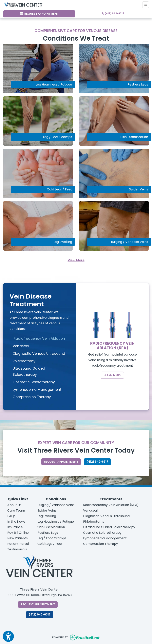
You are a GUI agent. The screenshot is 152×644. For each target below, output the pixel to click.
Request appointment (62, 462)
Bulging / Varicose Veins (56, 505)
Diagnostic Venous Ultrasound (106, 516)
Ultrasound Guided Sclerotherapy (109, 527)
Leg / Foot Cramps (52, 538)
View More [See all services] (76, 260)
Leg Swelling (47, 516)
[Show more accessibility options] (8, 636)
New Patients (18, 538)
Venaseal (90, 510)
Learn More (112, 375)
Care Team (16, 510)
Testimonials (17, 549)
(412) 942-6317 (113, 13)
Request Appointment (39, 604)
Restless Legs (48, 533)
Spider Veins (47, 510)
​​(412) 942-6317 (40, 615)
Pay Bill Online (18, 533)
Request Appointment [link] (39, 14)
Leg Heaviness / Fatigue (56, 522)
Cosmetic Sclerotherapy (102, 533)
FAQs (11, 516)
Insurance (15, 527)
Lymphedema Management (105, 538)
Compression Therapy (101, 544)
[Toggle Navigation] (146, 5)
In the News (16, 522)
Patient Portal (18, 544)
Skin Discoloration (51, 527)
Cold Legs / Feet (50, 544)
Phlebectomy (94, 522)
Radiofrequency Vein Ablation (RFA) (111, 505)
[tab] (40, 339)
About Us (14, 505)
